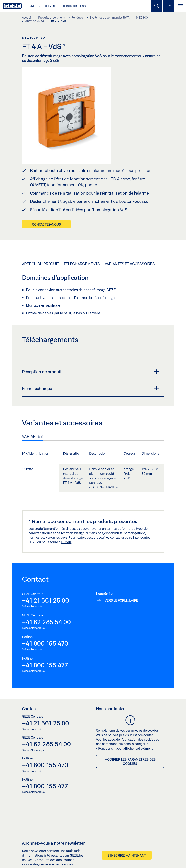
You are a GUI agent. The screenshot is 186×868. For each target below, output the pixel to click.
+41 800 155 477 (45, 665)
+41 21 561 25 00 (46, 600)
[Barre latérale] (168, 6)
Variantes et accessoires (130, 264)
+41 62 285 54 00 (46, 622)
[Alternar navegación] (180, 6)
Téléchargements (82, 264)
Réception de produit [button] (90, 372)
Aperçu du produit (41, 264)
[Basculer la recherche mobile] (156, 6)
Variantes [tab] (33, 436)
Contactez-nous (46, 224)
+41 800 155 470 (45, 643)
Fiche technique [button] (90, 388)
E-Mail (66, 542)
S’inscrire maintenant (127, 855)
